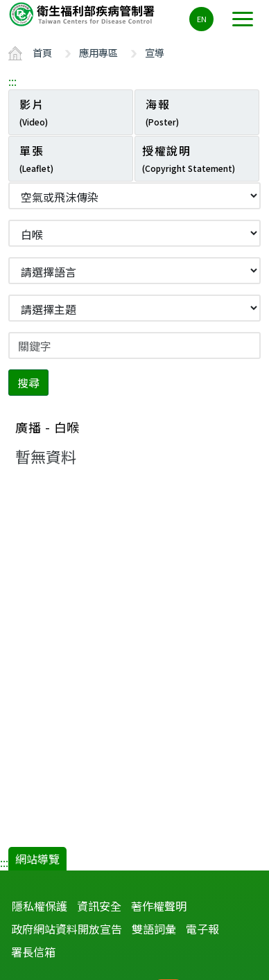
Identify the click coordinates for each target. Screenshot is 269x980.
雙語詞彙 (154, 929)
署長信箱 (33, 952)
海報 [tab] (162, 112)
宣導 (155, 52)
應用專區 (98, 52)
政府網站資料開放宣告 (67, 929)
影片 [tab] (34, 112)
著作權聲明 (159, 906)
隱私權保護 (40, 906)
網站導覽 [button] (37, 859)
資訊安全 (99, 906)
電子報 (202, 929)
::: (12, 81)
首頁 (42, 52)
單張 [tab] (36, 158)
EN (202, 19)
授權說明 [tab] (189, 158)
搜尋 (28, 383)
